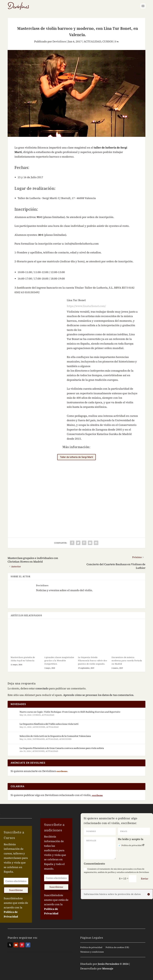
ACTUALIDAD (92, 41)
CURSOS (108, 41)
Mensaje (108, 968)
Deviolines (59, 41)
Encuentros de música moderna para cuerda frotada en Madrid (127, 661)
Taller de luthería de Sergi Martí (76, 457)
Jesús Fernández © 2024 (113, 964)
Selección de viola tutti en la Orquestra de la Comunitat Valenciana (55, 736)
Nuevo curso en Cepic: (70, 712)
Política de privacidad (131, 845)
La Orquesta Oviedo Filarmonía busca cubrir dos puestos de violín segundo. (93, 661)
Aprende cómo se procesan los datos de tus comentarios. (99, 695)
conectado (42, 688)
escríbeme (97, 795)
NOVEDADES (39, 739)
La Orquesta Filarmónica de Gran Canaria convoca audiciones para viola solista (62, 748)
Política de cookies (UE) (117, 948)
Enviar (145, 879)
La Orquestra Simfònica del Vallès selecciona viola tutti (49, 724)
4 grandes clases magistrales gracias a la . (59, 661)
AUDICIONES (39, 727)
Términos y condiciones (92, 952)
